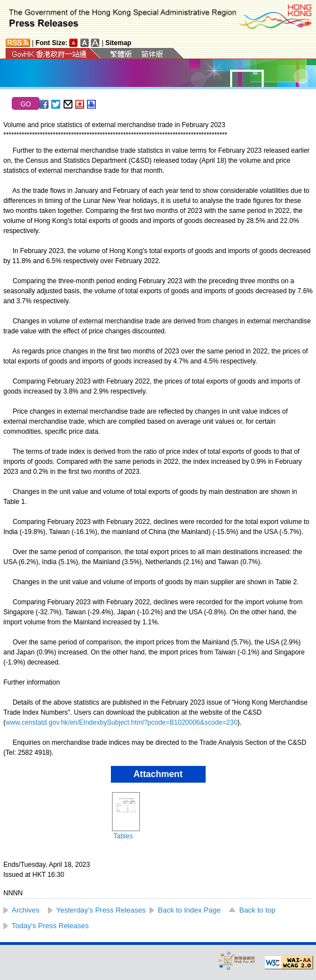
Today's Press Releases (50, 926)
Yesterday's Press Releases (101, 910)
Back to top (257, 910)
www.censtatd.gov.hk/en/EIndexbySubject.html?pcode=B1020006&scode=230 (121, 722)
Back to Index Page (189, 910)
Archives (26, 910)
